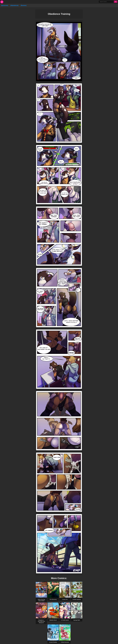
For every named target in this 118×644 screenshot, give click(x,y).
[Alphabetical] (14, 5)
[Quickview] (5, 5)
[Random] (24, 5)
